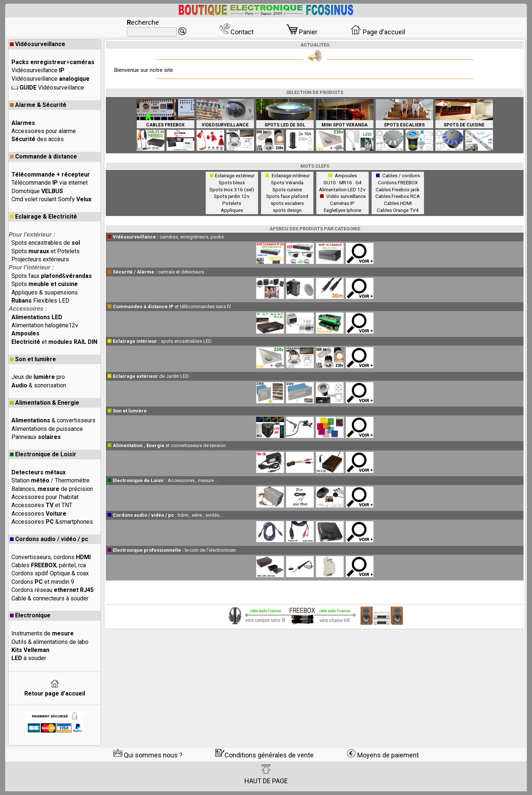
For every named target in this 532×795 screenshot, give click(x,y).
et (54, 342)
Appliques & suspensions (45, 292)
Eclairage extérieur (235, 175)
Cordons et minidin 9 (43, 582)
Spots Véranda (287, 182)
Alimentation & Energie (45, 403)
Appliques (232, 210)
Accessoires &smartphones (52, 522)
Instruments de (43, 633)
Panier (302, 32)
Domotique (37, 191)
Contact (237, 32)
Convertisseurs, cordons (51, 557)
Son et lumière (33, 359)
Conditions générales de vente (265, 755)
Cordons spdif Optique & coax (50, 573)
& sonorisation (39, 385)
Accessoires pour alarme (44, 131)
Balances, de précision (52, 489)
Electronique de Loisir (43, 454)
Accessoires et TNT (42, 505)
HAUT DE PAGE (266, 774)
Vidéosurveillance (38, 44)
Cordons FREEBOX (398, 182)
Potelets (232, 203)
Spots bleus (232, 182)
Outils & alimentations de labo (50, 642)
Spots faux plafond (287, 196)
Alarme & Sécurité (38, 105)
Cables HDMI (398, 203)
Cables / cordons (401, 175)
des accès (38, 139)
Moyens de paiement (383, 755)
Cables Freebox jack (398, 189)
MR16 (347, 182)
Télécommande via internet (50, 183)
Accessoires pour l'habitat (45, 497)
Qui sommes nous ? (148, 755)
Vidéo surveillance (346, 196)
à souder (29, 658)
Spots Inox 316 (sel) (232, 189)
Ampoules (346, 175)
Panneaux (36, 437)
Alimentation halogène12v (45, 325)
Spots (45, 284)
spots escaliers (287, 203)
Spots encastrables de (46, 243)
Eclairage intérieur (291, 175)
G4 (359, 182)
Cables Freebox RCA (398, 196)
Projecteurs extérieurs (40, 259)
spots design (287, 210)
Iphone (354, 210)
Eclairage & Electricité (44, 217)
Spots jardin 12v (232, 196)
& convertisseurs (53, 420)
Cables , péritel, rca (49, 565)
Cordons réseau (53, 590)
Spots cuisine (287, 189)
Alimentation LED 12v (342, 189)
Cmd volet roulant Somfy (51, 199)
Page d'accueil (378, 32)
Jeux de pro (38, 377)
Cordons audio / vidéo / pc (49, 539)
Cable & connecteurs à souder (50, 598)
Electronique (30, 615)
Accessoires (39, 514)
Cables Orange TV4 (398, 210)
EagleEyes (335, 210)
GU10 (331, 182)
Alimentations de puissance (47, 429)
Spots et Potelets (46, 251)
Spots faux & (52, 276)
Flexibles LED (40, 301)
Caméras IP (342, 203)
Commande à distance (44, 156)
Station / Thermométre (51, 480)
